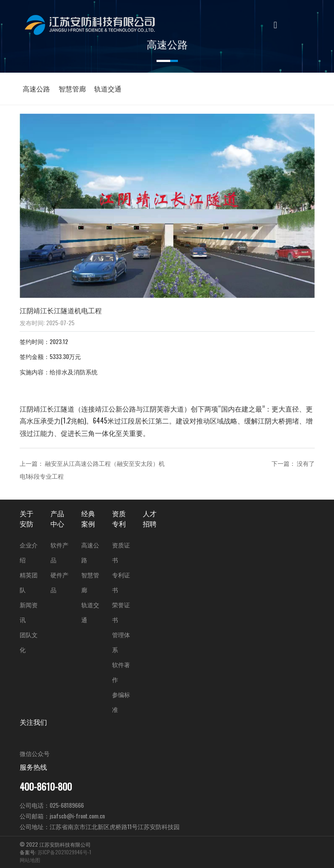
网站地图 (30, 860)
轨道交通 (108, 88)
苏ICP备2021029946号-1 (64, 852)
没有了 (306, 463)
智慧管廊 (72, 88)
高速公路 (36, 88)
